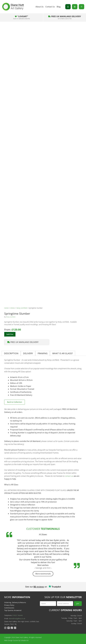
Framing (43, 353)
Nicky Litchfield (22, 308)
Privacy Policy (9, 605)
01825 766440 (18, 615)
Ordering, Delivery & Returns (15, 602)
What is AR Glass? (63, 353)
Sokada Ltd (24, 640)
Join (78, 604)
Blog (59, 7)
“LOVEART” (21, 17)
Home (6, 308)
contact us (69, 476)
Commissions (9, 608)
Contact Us (50, 7)
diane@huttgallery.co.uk (17, 618)
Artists (13, 308)
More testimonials (43, 574)
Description (11, 353)
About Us (39, 7)
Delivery (28, 353)
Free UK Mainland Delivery (65, 17)
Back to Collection (15, 402)
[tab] (11, 353)
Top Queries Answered (13, 610)
